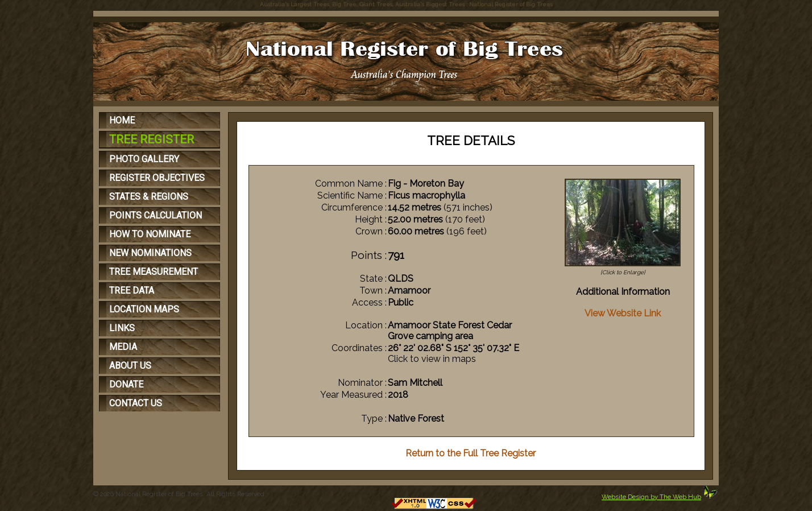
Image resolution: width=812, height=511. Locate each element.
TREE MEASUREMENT (154, 272)
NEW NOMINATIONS (150, 253)
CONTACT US (136, 403)
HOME (122, 120)
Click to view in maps (432, 359)
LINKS (122, 328)
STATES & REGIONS (149, 197)
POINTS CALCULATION (156, 215)
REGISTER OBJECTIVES (157, 178)
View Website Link (623, 313)
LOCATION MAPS (144, 309)
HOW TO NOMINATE (150, 234)
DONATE (126, 384)
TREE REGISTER (152, 139)
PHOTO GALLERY (144, 159)
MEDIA (123, 347)
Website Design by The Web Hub (651, 497)
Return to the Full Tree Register (471, 453)
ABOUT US (130, 366)
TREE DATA (132, 290)
